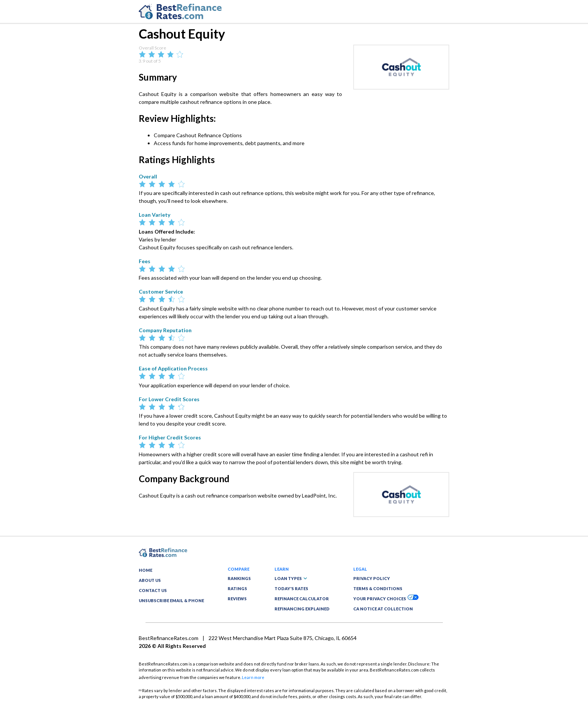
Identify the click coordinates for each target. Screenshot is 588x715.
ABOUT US (150, 580)
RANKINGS (239, 578)
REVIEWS (237, 599)
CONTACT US (153, 590)
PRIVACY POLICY (372, 578)
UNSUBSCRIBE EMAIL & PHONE (171, 600)
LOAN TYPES (291, 578)
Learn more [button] (253, 677)
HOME (145, 570)
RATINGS (237, 588)
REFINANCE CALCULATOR (302, 599)
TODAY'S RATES (291, 588)
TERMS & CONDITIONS (378, 588)
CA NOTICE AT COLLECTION (383, 609)
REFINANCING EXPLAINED (302, 609)
